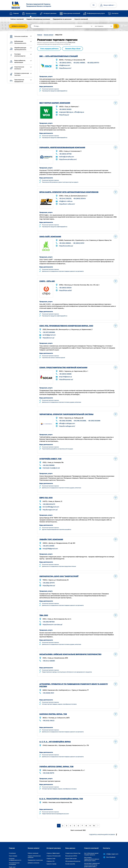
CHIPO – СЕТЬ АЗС (47, 277)
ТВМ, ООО (44, 608)
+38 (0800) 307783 (65, 152)
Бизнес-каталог (31, 13)
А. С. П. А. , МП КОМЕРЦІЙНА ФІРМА (55, 734)
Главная (16, 13)
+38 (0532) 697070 (93, 62)
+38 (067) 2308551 (48, 539)
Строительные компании (17, 68)
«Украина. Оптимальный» (54, 848)
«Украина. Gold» (51, 851)
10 (94, 818)
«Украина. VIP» (51, 853)
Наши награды (13, 848)
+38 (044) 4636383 (49, 653)
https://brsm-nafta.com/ (67, 201)
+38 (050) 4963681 (79, 62)
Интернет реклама (50, 13)
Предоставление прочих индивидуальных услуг (55, 806)
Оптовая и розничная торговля (19, 74)
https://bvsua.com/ (65, 68)
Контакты (115, 13)
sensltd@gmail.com (49, 330)
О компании (12, 845)
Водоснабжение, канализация (18, 61)
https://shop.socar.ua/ (66, 374)
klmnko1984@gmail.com (51, 500)
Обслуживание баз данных (73, 853)
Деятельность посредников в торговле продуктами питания (59, 559)
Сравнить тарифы (51, 856)
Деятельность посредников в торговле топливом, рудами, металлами (62, 396)
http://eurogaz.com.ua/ (50, 502)
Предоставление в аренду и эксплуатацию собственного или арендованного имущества (67, 664)
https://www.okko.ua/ (66, 242)
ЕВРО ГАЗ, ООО (46, 491)
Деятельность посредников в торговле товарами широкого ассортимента (63, 267)
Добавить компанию (18, 26)
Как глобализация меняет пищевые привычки (91, 846)
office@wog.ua (79, 111)
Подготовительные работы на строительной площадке (57, 442)
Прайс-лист (12, 859)
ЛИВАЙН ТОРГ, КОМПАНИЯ (51, 532)
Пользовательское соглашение (14, 856)
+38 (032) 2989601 (65, 240)
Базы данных (70, 840)
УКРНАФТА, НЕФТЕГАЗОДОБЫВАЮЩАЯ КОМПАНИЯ (62, 146)
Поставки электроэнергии (18, 55)
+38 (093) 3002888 (94, 414)
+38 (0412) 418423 (48, 713)
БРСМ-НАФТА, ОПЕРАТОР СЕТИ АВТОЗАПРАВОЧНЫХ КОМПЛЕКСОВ (69, 189)
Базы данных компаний (72, 13)
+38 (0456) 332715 (48, 765)
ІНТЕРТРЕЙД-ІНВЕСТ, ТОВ (50, 452)
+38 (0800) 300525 (65, 108)
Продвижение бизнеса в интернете (44, 5)
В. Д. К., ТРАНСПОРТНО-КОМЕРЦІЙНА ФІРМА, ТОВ (61, 791)
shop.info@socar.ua (65, 371)
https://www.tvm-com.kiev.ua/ (52, 617)
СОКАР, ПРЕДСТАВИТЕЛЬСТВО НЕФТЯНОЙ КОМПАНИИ (63, 362)
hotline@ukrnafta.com (66, 155)
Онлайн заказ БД (70, 856)
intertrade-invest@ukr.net (51, 461)
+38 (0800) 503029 (65, 283)
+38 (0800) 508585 (65, 369)
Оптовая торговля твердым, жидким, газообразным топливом (59, 696)
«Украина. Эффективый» (53, 845)
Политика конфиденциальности (15, 851)
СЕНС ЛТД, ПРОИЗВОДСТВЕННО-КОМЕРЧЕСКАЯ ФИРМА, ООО (66, 321)
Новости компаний (81, 19)
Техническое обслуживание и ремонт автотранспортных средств (60, 179)
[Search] (53, 26)
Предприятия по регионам (62, 19)
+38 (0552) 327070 (49, 575)
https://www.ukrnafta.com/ (68, 157)
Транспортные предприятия (17, 81)
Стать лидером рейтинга (49, 48)
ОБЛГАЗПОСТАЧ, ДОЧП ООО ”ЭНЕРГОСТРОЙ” (59, 569)
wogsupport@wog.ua (66, 111)
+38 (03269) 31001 (48, 685)
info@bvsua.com (65, 65)
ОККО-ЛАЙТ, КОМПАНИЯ (50, 233)
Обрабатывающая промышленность (18, 49)
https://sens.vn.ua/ (48, 332)
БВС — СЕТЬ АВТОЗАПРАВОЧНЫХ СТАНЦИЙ (59, 56)
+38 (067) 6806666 (49, 327)
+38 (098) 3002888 (80, 414)
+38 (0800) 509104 (65, 62)
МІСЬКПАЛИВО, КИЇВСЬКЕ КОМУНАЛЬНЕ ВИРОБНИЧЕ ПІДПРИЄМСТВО (70, 647)
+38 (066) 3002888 (65, 414)
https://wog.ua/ (64, 114)
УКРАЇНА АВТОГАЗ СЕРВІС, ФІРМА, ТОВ (56, 759)
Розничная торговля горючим (50, 88)
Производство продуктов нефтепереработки (55, 90)
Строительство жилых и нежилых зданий (53, 352)
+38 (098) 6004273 (49, 497)
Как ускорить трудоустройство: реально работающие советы (92, 851)
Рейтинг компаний (17, 19)
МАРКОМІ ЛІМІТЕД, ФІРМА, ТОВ (53, 706)
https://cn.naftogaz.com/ (67, 420)
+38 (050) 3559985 (48, 458)
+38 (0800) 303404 (79, 196)
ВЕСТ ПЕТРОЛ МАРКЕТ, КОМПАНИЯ (55, 102)
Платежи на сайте (14, 862)
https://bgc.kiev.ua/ (49, 578)
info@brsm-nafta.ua (66, 199)
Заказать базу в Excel (73, 48)
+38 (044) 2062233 (65, 196)
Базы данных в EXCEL (71, 848)
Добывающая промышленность (18, 42)
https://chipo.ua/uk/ (65, 286)
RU (94, 5)
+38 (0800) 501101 (78, 240)
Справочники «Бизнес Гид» (73, 845)
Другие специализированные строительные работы (57, 522)
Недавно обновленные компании (38, 19)
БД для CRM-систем (71, 851)
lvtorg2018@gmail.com (50, 541)
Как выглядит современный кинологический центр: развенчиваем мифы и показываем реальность (92, 858)
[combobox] (104, 26)
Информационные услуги (96, 13)
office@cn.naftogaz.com (67, 417)
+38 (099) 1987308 (49, 614)
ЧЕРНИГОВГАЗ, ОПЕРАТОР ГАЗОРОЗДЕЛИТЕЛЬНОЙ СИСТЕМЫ (66, 408)
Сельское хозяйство (19, 36)
